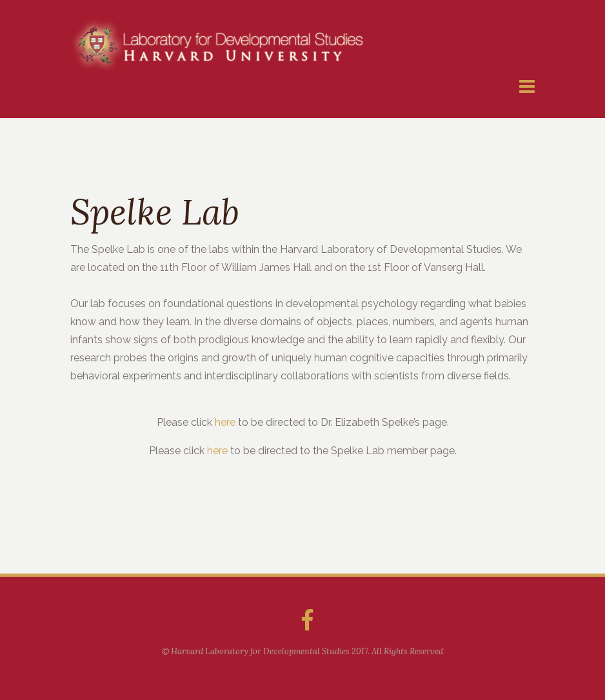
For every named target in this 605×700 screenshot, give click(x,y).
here (225, 422)
